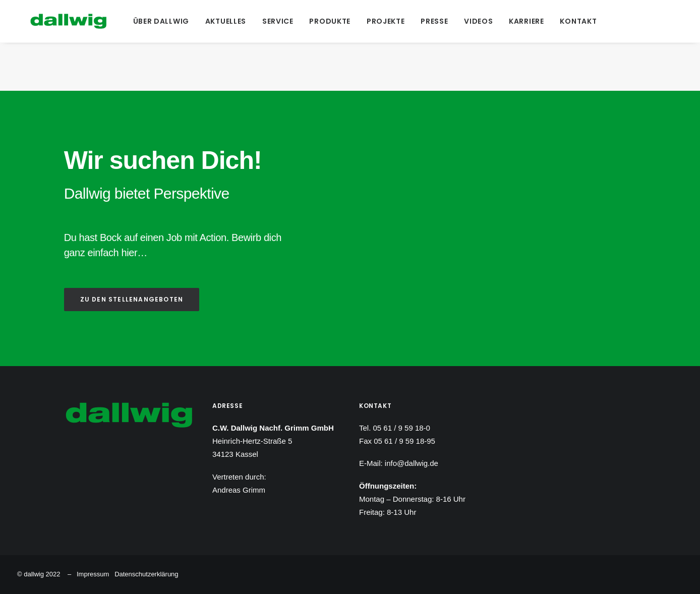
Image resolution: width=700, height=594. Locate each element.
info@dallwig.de (412, 463)
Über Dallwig (160, 21)
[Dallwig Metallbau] (55, 21)
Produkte (329, 21)
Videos (477, 21)
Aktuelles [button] (224, 21)
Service (276, 21)
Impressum (93, 574)
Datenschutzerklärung (146, 574)
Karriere (526, 21)
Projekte (384, 21)
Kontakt (577, 21)
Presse (433, 21)
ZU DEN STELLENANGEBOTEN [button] (132, 299)
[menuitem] (160, 21)
